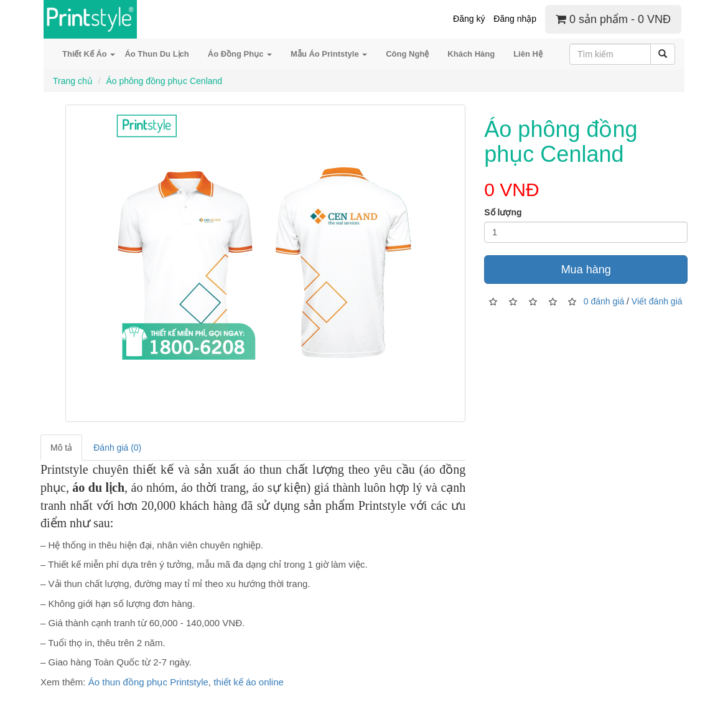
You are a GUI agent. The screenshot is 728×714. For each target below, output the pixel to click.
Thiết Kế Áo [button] (89, 54)
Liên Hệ (528, 54)
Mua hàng (586, 270)
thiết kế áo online (249, 682)
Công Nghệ (407, 54)
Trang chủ (73, 81)
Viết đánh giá (657, 301)
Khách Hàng (471, 54)
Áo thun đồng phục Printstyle (148, 682)
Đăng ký (469, 19)
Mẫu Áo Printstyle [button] (329, 54)
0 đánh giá (604, 301)
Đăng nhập (515, 19)
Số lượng (503, 212)
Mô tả (61, 448)
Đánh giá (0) (117, 448)
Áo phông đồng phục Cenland (164, 81)
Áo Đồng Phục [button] (240, 54)
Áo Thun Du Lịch (156, 54)
